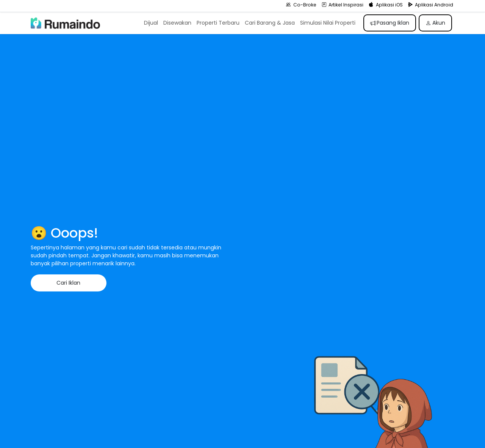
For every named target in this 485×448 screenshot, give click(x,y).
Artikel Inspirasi (343, 5)
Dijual (151, 23)
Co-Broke (301, 5)
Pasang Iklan (390, 23)
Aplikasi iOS (386, 5)
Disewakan (177, 23)
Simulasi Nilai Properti (328, 23)
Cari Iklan (68, 283)
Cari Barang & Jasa (270, 23)
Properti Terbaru (218, 23)
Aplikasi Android (431, 5)
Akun (435, 23)
